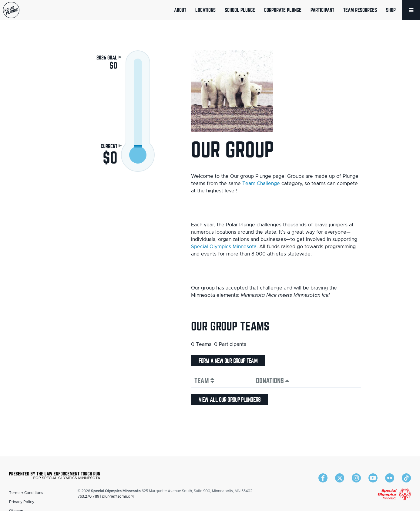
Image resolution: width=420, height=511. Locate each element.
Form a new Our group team (228, 361)
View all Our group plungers (230, 400)
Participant (322, 10)
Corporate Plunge (283, 10)
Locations (205, 10)
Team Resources (360, 10)
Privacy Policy (22, 502)
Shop (391, 10)
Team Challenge (261, 184)
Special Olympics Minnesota (224, 247)
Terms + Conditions (26, 493)
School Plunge (240, 10)
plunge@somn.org (118, 496)
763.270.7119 (88, 496)
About (180, 10)
